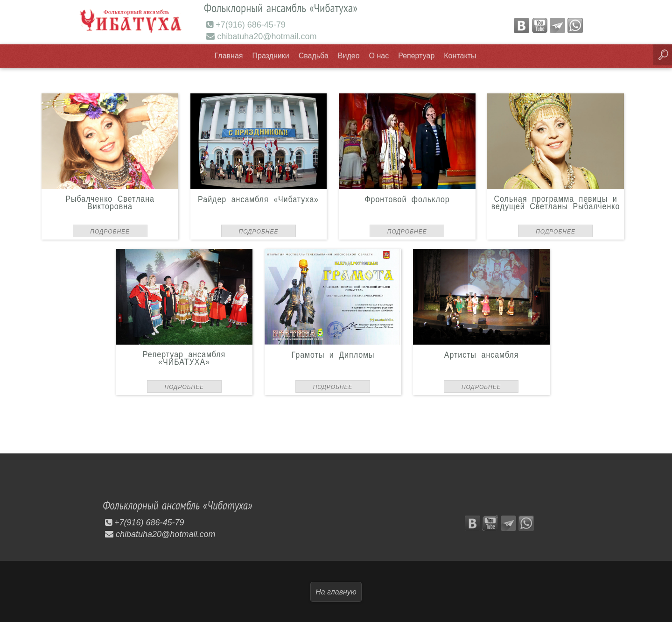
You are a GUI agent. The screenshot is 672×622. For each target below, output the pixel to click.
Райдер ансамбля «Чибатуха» (259, 198)
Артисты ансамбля (482, 354)
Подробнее (110, 231)
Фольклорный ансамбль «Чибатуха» (182, 505)
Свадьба (314, 55)
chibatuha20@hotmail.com (261, 36)
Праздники (271, 55)
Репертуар (416, 55)
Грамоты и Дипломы (333, 354)
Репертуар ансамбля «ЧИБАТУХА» (184, 357)
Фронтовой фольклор (407, 198)
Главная (229, 55)
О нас (379, 55)
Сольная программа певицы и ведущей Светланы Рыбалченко (556, 202)
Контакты (460, 55)
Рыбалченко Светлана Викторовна (110, 202)
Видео (349, 55)
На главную (336, 591)
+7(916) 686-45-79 (246, 24)
